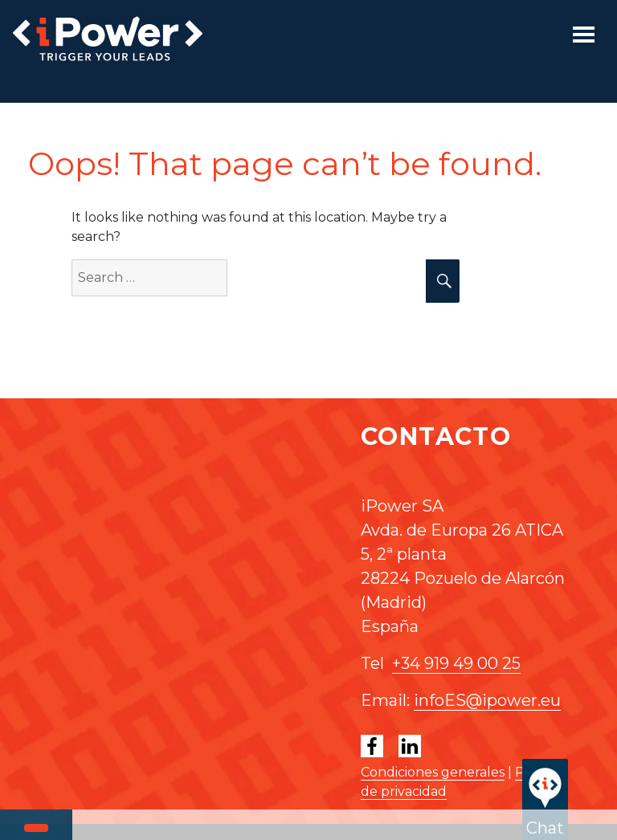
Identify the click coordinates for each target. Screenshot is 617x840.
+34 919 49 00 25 (456, 663)
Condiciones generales (433, 772)
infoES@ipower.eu (487, 700)
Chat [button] (545, 798)
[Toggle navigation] (584, 35)
